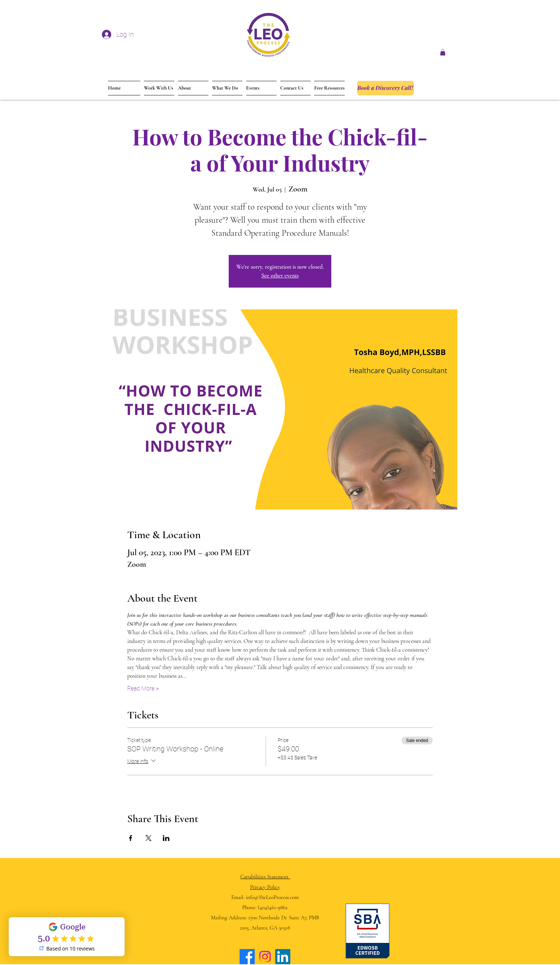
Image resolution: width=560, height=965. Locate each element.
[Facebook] (247, 957)
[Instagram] (265, 957)
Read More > (143, 688)
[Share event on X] (148, 838)
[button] (443, 52)
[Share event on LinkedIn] (166, 838)
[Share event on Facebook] (131, 838)
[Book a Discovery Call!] (385, 88)
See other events (280, 276)
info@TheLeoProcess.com (272, 897)
